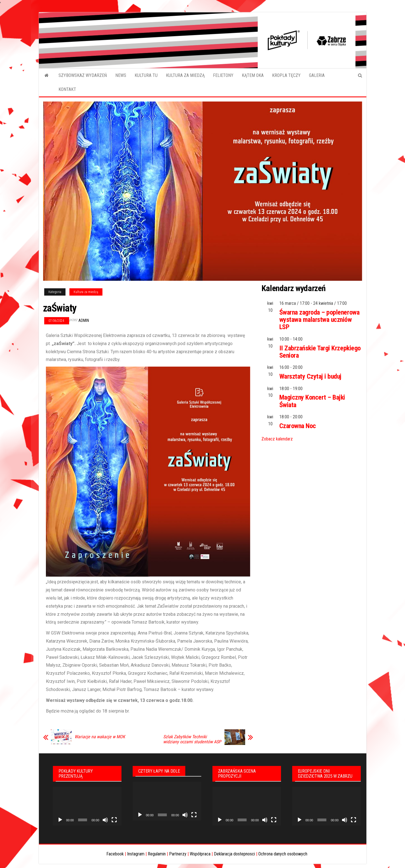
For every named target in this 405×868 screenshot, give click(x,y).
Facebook (115, 854)
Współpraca (200, 854)
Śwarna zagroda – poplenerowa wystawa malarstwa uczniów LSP (319, 320)
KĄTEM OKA (253, 75)
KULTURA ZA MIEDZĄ (185, 75)
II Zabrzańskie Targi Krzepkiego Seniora (320, 352)
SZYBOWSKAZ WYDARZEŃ (83, 75)
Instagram (136, 854)
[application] (87, 806)
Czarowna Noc (298, 426)
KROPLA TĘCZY (286, 75)
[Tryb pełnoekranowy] (114, 820)
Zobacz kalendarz (277, 439)
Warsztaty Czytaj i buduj (310, 376)
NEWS (121, 75)
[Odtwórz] (60, 820)
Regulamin (157, 854)
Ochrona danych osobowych (283, 854)
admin (84, 320)
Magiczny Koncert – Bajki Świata (312, 401)
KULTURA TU (146, 75)
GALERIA (317, 75)
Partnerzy (178, 854)
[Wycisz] (105, 820)
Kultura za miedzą (86, 292)
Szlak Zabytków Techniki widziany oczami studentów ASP (192, 739)
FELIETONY (223, 75)
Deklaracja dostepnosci (234, 854)
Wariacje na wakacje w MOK (100, 737)
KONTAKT (67, 89)
